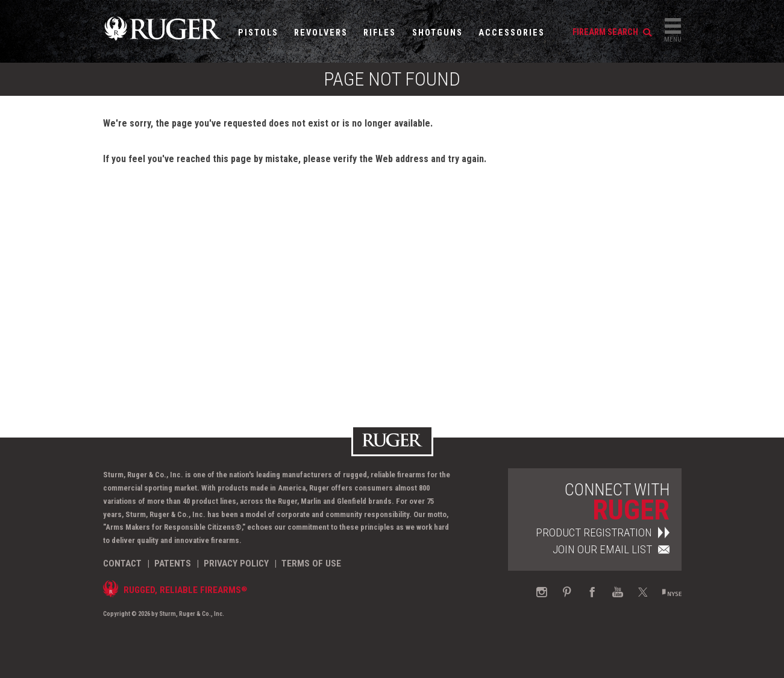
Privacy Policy (236, 563)
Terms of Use (311, 563)
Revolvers (321, 33)
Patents (173, 563)
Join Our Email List (611, 549)
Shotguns (437, 33)
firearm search (612, 32)
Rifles (380, 33)
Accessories (512, 33)
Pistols (258, 33)
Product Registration (603, 532)
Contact (122, 563)
